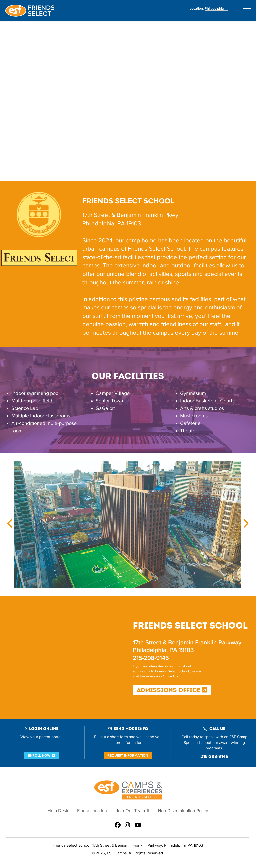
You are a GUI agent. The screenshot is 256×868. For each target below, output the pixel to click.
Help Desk (58, 811)
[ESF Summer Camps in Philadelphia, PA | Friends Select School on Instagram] (127, 825)
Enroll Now (39, 755)
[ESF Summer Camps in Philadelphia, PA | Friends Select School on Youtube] (138, 825)
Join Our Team (131, 811)
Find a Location (92, 811)
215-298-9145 (214, 756)
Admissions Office (172, 690)
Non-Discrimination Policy (183, 811)
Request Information (128, 755)
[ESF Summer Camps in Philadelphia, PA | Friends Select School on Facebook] (118, 825)
